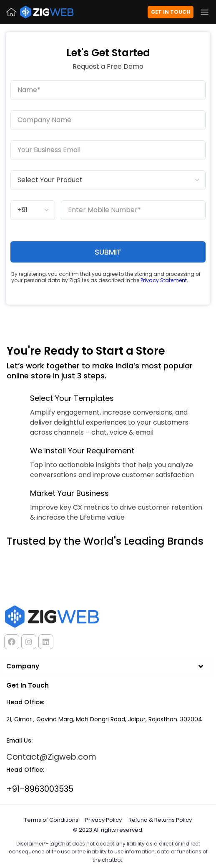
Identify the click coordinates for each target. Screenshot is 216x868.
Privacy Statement (164, 280)
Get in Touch (171, 12)
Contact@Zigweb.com (51, 757)
